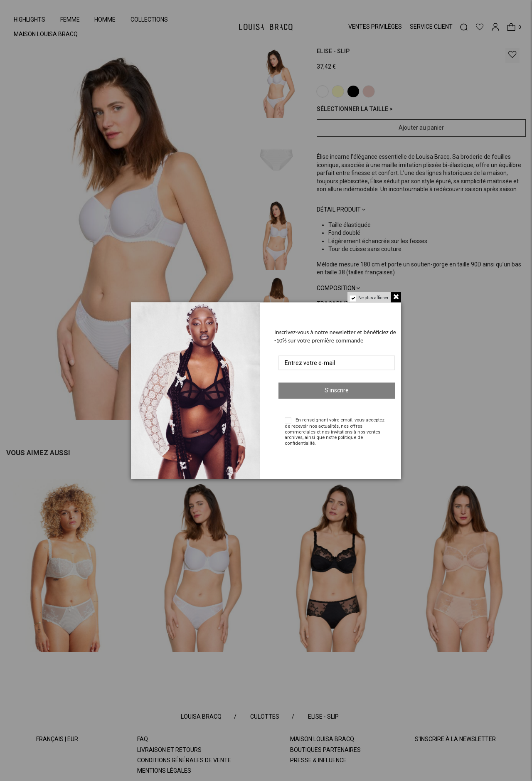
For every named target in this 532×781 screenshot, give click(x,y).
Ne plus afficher (373, 298)
